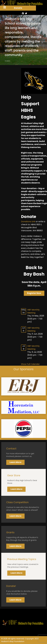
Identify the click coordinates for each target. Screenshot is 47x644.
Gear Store (14, 475)
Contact (11, 449)
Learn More (15, 462)
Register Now (34, 293)
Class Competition (17, 502)
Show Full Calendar (30, 364)
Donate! (11, 586)
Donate (18, 8)
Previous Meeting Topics (22, 559)
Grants (10, 532)
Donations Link (28, 222)
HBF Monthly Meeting (33, 311)
